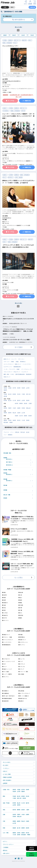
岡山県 (14, 413)
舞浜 (20, 618)
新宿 (4, 598)
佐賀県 (10, 420)
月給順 (32, 35)
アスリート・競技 (23, 672)
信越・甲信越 (7, 470)
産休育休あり (11, 177)
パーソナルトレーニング (8, 661)
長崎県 (14, 420)
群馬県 (14, 394)
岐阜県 (17, 403)
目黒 (4, 600)
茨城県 (5, 394)
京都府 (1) (9, 481)
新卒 (12, 7)
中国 (5, 485)
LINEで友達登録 (32, 854)
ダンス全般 (5, 672)
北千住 (4, 618)
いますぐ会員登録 (32, 848)
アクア (21, 661)
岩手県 (14, 388)
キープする (10, 101)
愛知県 (25, 403)
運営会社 (5, 850)
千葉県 (23, 394)
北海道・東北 (7, 453)
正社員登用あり (6, 111)
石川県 (14, 400)
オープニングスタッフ (24, 693)
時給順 (14, 35)
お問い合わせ (6, 853)
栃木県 (10, 394)
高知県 (30, 416)
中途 (5, 7)
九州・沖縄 (7, 495)
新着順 (5, 35)
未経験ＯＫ (5, 108)
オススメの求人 (7, 762)
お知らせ (5, 771)
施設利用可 (24, 40)
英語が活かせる (17, 40)
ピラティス (22, 664)
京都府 (10, 408)
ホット (4, 666)
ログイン (5, 841)
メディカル (22, 666)
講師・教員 (6, 374)
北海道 (10, 388)
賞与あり (15, 43)
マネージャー (21, 359)
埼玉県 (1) (9, 459)
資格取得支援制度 (7, 698)
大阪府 (14, 408)
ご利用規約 (6, 847)
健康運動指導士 (17, 367)
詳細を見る (27, 101)
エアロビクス (6, 659)
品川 (20, 598)
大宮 (20, 595)
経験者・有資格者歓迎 (7, 43)
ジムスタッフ (25, 372)
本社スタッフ (17, 372)
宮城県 (19, 388)
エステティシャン (8, 367)
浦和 (20, 600)
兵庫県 (19, 408)
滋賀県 (5, 408)
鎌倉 (20, 603)
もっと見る (19, 577)
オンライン (5, 620)
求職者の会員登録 (7, 777)
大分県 (23, 420)
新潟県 (5, 400)
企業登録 (5, 783)
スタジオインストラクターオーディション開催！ (17, 340)
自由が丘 (5, 615)
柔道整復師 (29, 374)
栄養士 (17, 362)
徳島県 (17, 416)
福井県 (19, 400)
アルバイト (6, 432)
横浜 (4, 592)
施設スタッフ (7, 359)
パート (12, 432)
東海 (5, 473)
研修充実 (23, 111)
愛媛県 (25, 416)
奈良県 (23, 408)
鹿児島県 (6, 422)
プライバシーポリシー (8, 844)
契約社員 (23, 432)
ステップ (21, 669)
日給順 (23, 35)
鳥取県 (5, 413)
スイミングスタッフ (9, 364)
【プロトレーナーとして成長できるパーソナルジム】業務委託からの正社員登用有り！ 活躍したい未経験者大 (18, 330)
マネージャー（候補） (9, 362)
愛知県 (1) (9, 474)
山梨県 (23, 400)
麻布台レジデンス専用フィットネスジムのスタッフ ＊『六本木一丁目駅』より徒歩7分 (18, 182)
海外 (5, 498)
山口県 (23, 413)
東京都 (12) (10, 465)
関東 (5, 458)
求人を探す (6, 765)
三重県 (30, 403)
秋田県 (23, 388)
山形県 (28, 388)
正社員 (28, 432)
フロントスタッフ (8, 372)
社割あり (30, 40)
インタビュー (6, 768)
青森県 (5, 388)
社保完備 (5, 40)
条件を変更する (19, 20)
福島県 (5, 390)
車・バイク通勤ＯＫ (24, 696)
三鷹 (20, 610)
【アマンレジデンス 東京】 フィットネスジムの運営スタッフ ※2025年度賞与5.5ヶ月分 (18, 246)
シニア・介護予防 (7, 674)
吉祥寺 (4, 595)
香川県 (21, 416)
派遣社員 (17, 432)
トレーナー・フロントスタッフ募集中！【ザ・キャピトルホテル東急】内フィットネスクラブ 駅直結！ (18, 116)
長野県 (28, 400)
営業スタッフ (18, 364)
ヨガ (4, 664)
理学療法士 (23, 362)
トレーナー (14, 359)
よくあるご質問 (7, 774)
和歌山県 (28, 408)
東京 (4, 610)
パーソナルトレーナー (27, 369)
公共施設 (21, 674)
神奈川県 (28, 394)
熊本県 (19, 420)
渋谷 (4, 608)
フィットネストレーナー (10, 46)
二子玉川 (5, 613)
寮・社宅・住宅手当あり (8, 696)
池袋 (4, 605)
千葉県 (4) (9, 462)
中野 (20, 608)
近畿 (5, 479)
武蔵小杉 (5, 603)
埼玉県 (19, 394)
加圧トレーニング (7, 669)
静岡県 (21, 403)
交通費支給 (10, 40)
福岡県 (5, 420)
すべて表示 (19, 347)
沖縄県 (11, 422)
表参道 (21, 615)
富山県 (10, 400)
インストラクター (27, 364)
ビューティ (22, 659)
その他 (12, 374)
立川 (20, 613)
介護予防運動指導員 (20, 374)
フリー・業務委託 (8, 435)
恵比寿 (21, 592)
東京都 (5, 396)
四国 (5, 490)
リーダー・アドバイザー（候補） (12, 369)
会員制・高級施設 (19, 177)
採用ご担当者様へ (7, 780)
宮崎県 (28, 420)
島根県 (10, 413)
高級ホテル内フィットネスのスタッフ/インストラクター (18, 320)
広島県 (19, 413)
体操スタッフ (7, 377)
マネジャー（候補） (7, 637)
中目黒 (21, 605)
